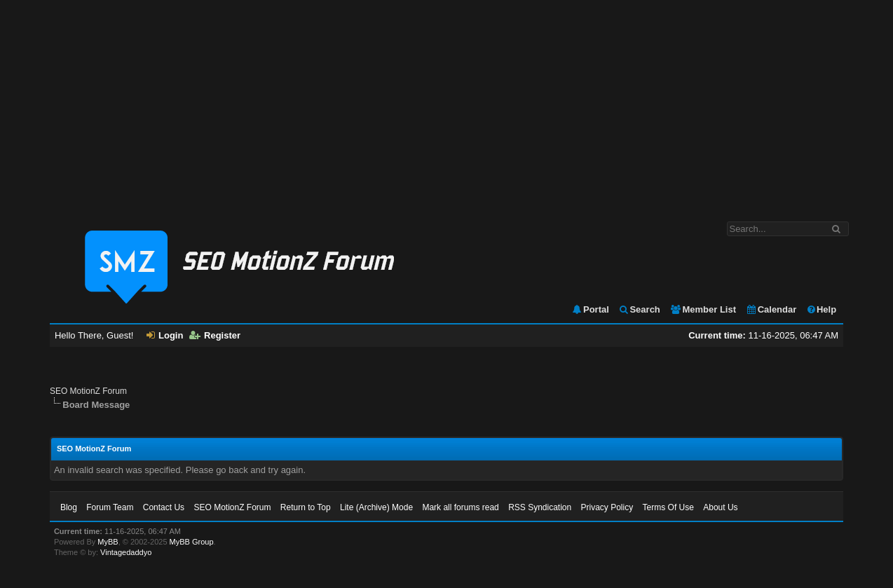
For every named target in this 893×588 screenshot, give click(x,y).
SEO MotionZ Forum (88, 391)
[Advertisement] (446, 104)
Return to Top (306, 507)
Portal (590, 309)
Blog (69, 507)
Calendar (771, 309)
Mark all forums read (460, 507)
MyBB (108, 542)
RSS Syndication (540, 507)
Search (639, 309)
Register (215, 335)
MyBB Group (192, 542)
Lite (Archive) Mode (376, 507)
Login (165, 335)
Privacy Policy (607, 507)
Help (821, 309)
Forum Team (110, 507)
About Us (720, 507)
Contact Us (164, 507)
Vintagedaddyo (126, 552)
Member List (703, 309)
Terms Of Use (668, 507)
